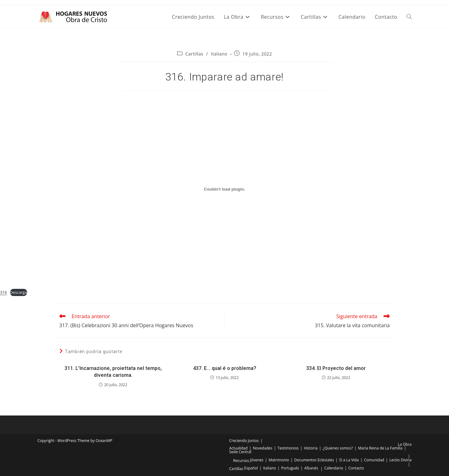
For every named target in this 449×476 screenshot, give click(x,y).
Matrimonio (279, 460)
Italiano (219, 54)
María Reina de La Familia (380, 448)
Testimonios (288, 448)
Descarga (19, 292)
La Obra (405, 444)
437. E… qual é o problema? (225, 368)
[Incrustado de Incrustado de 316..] (224, 189)
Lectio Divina (401, 460)
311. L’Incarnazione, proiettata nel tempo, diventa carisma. (113, 372)
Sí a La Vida (349, 460)
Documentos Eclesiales (314, 460)
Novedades (263, 448)
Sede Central (240, 452)
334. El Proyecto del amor (336, 368)
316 (3, 292)
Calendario (334, 468)
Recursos (241, 461)
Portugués (290, 468)
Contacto (356, 468)
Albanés (311, 468)
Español (251, 468)
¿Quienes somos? (338, 448)
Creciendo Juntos (244, 441)
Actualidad (238, 448)
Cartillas (194, 54)
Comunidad (374, 460)
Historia (311, 448)
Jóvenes (257, 460)
